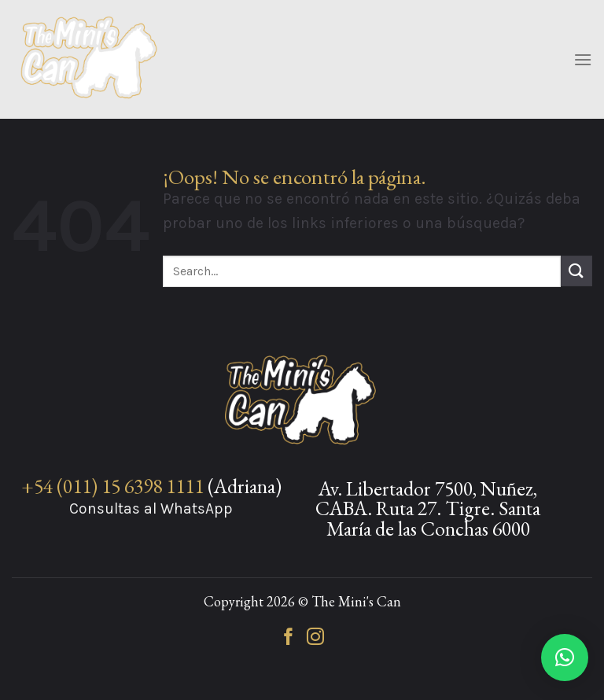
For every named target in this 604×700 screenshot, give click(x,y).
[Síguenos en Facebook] (289, 638)
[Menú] (583, 59)
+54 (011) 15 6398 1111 (112, 486)
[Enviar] (576, 271)
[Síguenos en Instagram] (315, 638)
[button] (565, 658)
